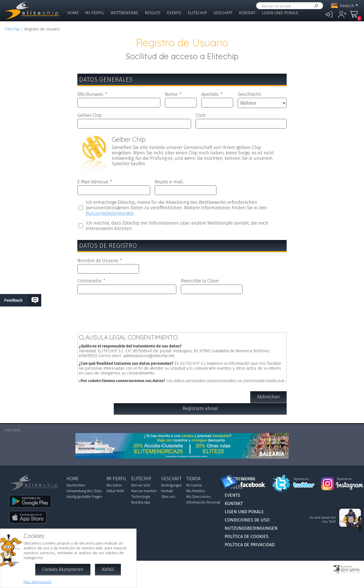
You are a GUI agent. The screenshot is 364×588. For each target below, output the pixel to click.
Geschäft (223, 13)
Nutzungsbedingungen (110, 213)
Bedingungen (171, 485)
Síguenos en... (249, 479)
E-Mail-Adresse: (93, 182)
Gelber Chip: (90, 115)
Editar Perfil (115, 491)
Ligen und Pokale (280, 13)
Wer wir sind (140, 485)
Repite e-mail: (169, 182)
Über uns (168, 497)
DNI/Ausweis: (91, 94)
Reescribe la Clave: (200, 281)
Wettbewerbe (124, 13)
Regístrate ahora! (200, 408)
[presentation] (182, 312)
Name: (172, 94)
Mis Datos (114, 485)
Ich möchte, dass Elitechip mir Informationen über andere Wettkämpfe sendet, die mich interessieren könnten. (177, 226)
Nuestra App (141, 502)
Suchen (315, 6)
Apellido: (210, 94)
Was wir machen (144, 491)
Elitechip (197, 13)
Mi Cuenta (194, 485)
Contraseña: (90, 281)
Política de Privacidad (250, 545)
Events (174, 13)
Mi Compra (355, 17)
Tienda (193, 479)
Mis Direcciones (198, 497)
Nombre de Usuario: (98, 261)
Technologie (141, 497)
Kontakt (247, 13)
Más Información (38, 582)
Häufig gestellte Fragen (84, 497)
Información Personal (203, 502)
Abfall (108, 569)
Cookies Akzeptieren (63, 569)
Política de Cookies (247, 536)
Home (73, 13)
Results (153, 13)
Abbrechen (268, 397)
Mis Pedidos (196, 491)
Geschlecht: (250, 94)
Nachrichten (76, 485)
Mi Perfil (95, 13)
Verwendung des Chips (84, 491)
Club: (201, 115)
